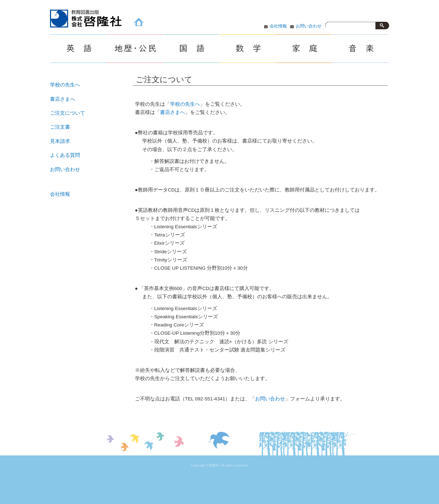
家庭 (304, 49)
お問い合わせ (309, 26)
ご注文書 (60, 127)
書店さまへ (173, 112)
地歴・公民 (135, 49)
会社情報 (278, 26)
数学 (248, 49)
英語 (78, 49)
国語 (191, 49)
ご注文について (68, 113)
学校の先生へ (185, 104)
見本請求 (60, 141)
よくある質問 (65, 155)
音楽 (360, 49)
